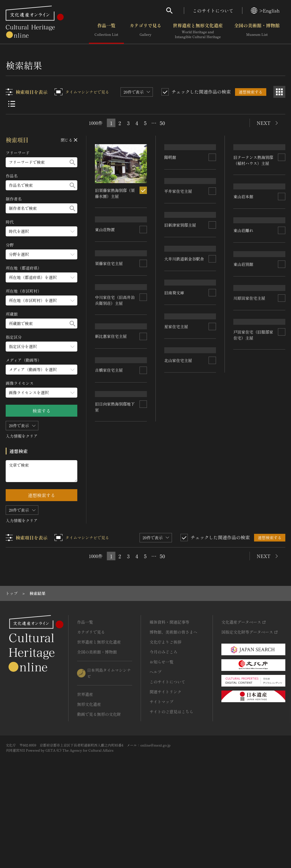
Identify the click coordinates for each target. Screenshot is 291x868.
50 (162, 123)
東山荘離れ (105, 325)
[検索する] (73, 162)
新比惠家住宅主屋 (111, 450)
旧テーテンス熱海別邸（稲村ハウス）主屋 (184, 244)
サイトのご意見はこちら (171, 793)
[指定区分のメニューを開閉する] (42, 347)
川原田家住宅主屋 (180, 438)
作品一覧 (106, 31)
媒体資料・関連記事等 (169, 703)
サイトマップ (161, 783)
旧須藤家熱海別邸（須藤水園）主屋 (115, 193)
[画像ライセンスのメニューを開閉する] (42, 393)
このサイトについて (213, 11)
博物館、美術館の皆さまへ (173, 713)
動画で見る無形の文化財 (99, 795)
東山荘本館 (244, 186)
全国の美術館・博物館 (257, 31)
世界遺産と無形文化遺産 (198, 31)
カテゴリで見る (145, 31)
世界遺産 (85, 776)
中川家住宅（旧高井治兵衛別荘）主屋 (253, 412)
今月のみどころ (163, 733)
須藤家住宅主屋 (178, 309)
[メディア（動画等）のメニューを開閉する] (42, 370)
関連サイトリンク (165, 773)
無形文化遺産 (89, 786)
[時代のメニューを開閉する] (42, 231)
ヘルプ (155, 753)
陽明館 (170, 186)
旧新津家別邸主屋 (250, 315)
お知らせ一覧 (161, 743)
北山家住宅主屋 (248, 547)
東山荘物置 (244, 248)
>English (265, 11)
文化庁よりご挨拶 (165, 723)
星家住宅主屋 (107, 507)
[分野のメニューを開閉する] (42, 254)
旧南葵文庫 (174, 508)
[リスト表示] (12, 104)
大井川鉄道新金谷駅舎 (115, 388)
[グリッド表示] (279, 92)
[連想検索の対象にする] (143, 190)
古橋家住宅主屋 (248, 481)
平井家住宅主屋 (109, 262)
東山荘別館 (174, 371)
